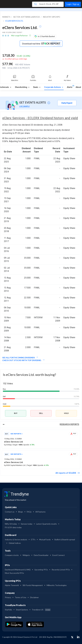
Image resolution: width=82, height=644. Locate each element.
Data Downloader (41, 555)
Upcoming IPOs (41, 570)
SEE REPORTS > (17, 434)
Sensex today (27, 524)
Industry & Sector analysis (16, 539)
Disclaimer (34, 597)
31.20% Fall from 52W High (16, 59)
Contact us (10, 512)
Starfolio (8, 610)
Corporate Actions (53, 87)
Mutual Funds (45, 539)
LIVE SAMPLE (24, 106)
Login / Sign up (73, 4)
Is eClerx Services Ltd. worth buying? (29, 375)
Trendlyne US (41, 610)
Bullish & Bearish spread (65, 539)
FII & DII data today (13, 527)
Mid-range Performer (20, 36)
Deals (36, 87)
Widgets (26, 555)
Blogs (21, 512)
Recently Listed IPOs (61, 570)
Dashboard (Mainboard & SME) (18, 570)
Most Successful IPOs (14, 573)
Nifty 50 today (11, 524)
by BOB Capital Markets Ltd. (15, 465)
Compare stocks (12, 555)
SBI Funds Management (33, 585)
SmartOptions (22, 610)
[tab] (41, 425)
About (78, 87)
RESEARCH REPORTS (69, 424)
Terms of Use (21, 597)
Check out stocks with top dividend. (22, 360)
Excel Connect (59, 555)
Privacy (8, 597)
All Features (40, 512)
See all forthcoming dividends (19, 358)
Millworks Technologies (57, 585)
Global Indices (15, 543)
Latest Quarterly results (47, 524)
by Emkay (8, 445)
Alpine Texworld (12, 585)
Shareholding (21, 87)
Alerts (70, 87)
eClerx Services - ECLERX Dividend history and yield (40, 118)
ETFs (33, 539)
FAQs (29, 512)
